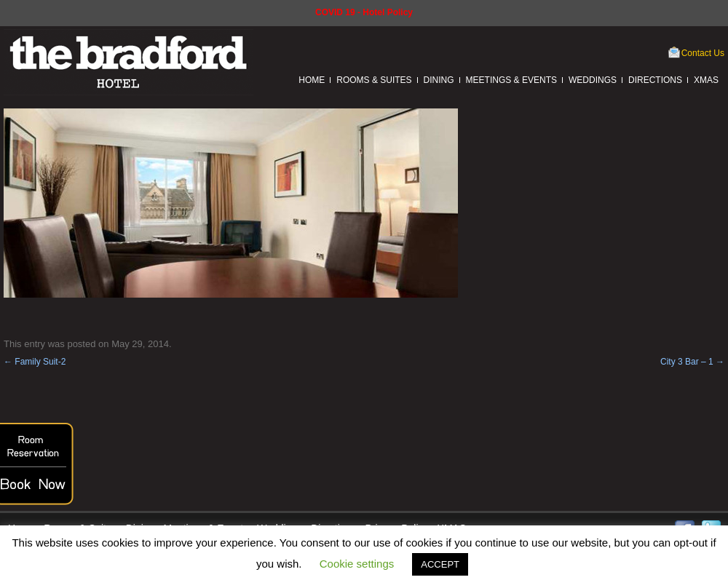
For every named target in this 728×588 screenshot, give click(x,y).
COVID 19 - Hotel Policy (364, 12)
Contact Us (703, 53)
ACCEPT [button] (440, 564)
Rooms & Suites (374, 80)
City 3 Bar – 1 (692, 362)
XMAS (706, 80)
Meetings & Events (511, 80)
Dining (439, 80)
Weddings (593, 80)
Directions (655, 80)
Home (312, 80)
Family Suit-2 (35, 362)
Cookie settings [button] (357, 564)
